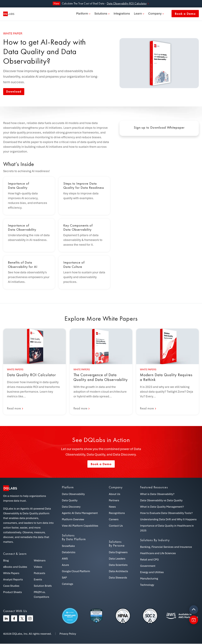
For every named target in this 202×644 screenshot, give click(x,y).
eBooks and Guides (15, 567)
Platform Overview (73, 520)
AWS (65, 559)
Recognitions (117, 513)
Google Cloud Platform (76, 572)
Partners (114, 501)
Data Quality (70, 501)
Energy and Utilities (152, 572)
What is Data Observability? (157, 494)
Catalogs (68, 584)
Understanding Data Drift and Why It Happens (168, 520)
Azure (65, 565)
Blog (6, 561)
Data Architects (118, 572)
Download (14, 92)
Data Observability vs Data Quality (161, 501)
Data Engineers (118, 553)
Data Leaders (117, 559)
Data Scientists (118, 565)
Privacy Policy (68, 634)
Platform (82, 14)
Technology (147, 585)
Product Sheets (13, 592)
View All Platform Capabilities (80, 526)
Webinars (40, 561)
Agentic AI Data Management (80, 513)
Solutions (101, 14)
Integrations (122, 14)
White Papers (11, 573)
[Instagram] (30, 619)
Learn (138, 14)
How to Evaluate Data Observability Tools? (166, 513)
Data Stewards (118, 578)
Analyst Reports (13, 580)
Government (148, 566)
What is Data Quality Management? (162, 507)
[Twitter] (22, 619)
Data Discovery (71, 507)
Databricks (69, 553)
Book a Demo (185, 14)
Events (38, 580)
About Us (115, 494)
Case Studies (11, 586)
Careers (114, 520)
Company (155, 14)
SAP (64, 578)
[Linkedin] (6, 619)
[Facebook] (14, 619)
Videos (38, 567)
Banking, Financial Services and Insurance (166, 547)
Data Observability (73, 494)
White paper (13, 33)
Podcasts (40, 573)
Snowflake (68, 546)
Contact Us (116, 526)
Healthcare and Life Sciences (158, 554)
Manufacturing (149, 579)
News (112, 507)
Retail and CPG (149, 560)
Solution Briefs (43, 586)
